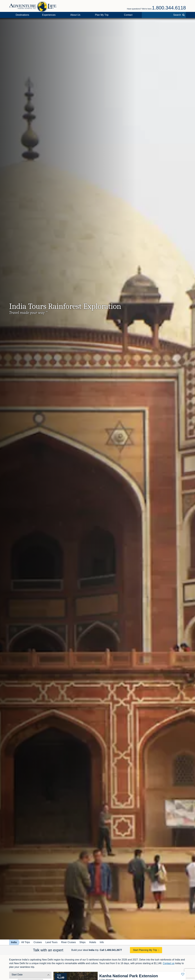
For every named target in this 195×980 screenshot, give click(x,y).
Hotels (93, 942)
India (14, 942)
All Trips (26, 942)
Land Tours (51, 942)
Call (111, 950)
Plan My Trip (102, 15)
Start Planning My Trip (145, 950)
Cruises (38, 942)
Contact (128, 15)
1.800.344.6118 (169, 8)
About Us (75, 15)
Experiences (49, 15)
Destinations (22, 15)
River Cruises (68, 942)
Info (102, 942)
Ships (82, 942)
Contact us (169, 963)
